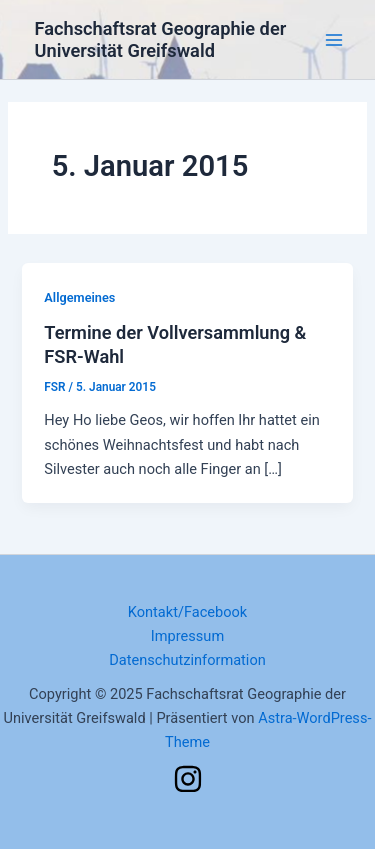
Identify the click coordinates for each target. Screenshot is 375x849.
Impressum (187, 636)
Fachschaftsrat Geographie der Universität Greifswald (161, 39)
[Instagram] (188, 779)
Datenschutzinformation (187, 660)
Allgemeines (79, 297)
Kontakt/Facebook (188, 612)
